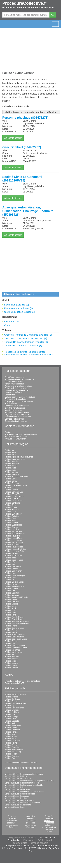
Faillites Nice (10, 734)
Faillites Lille (10, 714)
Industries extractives (14, 410)
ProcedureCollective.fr (25, 3)
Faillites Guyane (12, 527)
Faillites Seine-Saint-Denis (16, 639)
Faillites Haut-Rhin (12, 529)
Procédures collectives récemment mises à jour (28, 354)
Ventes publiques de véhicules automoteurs (23, 803)
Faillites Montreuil (12, 728)
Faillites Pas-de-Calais (14, 617)
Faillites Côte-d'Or (12, 494)
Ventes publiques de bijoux (16, 776)
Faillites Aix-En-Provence (15, 695)
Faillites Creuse (11, 499)
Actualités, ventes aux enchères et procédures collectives (49, 821)
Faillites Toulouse (12, 756)
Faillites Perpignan (13, 741)
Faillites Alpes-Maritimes (15, 459)
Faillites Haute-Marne (14, 538)
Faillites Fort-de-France (14, 708)
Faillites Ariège (11, 466)
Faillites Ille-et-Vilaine (14, 556)
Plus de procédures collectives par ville (21, 763)
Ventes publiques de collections (18, 779)
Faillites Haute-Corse (14, 531)
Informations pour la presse (16, 437)
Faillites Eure (10, 512)
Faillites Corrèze (12, 490)
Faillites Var (10, 654)
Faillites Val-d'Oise (12, 650)
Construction (10, 395)
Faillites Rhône (11, 626)
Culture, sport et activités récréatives (20, 397)
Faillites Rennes (11, 745)
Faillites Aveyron (12, 472)
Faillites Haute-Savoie (14, 542)
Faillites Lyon (10, 719)
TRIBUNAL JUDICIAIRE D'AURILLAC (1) (26, 338)
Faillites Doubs (11, 505)
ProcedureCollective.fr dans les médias (21, 434)
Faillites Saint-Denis (13, 747)
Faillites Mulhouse (12, 730)
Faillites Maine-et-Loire (14, 586)
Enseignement (11, 404)
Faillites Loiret (11, 578)
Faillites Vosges (11, 663)
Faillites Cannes (11, 701)
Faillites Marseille (12, 721)
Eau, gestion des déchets (15, 399)
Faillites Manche (12, 589)
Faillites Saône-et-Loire (14, 628)
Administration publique (15, 384)
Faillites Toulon (11, 754)
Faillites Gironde (12, 523)
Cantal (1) (9, 325)
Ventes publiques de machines (18, 789)
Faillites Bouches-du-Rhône (16, 477)
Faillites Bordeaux (12, 699)
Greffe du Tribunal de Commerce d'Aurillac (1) (28, 335)
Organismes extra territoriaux (17, 415)
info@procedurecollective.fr (22, 838)
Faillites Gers (10, 521)
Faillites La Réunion (13, 567)
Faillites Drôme (11, 507)
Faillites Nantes (11, 732)
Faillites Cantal (11, 481)
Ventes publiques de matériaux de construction (24, 792)
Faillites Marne (11, 591)
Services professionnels (15, 419)
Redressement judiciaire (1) (18, 308)
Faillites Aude (10, 470)
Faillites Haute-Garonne (15, 534)
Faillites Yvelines (12, 668)
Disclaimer (29, 840)
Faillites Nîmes (11, 736)
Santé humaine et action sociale (18, 417)
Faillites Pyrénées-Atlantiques (17, 621)
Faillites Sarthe (11, 630)
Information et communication (17, 412)
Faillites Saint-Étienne (14, 750)
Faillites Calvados (12, 479)
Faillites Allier (10, 455)
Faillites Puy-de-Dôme (14, 619)
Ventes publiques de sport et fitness (20, 800)
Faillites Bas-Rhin (12, 474)
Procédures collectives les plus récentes (25, 352)
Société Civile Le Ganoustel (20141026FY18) (22, 179)
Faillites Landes (11, 569)
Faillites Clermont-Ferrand (16, 703)
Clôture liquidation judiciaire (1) (20, 312)
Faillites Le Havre (12, 712)
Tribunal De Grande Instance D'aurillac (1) (26, 342)
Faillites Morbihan (12, 602)
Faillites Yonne (11, 665)
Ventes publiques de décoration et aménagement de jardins (29, 781)
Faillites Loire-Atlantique (15, 575)
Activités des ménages (14, 377)
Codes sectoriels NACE (15, 683)
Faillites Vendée (11, 659)
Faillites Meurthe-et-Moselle (16, 597)
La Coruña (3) (11, 322)
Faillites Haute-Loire (13, 536)
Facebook (31, 827)
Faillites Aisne (11, 452)
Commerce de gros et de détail (18, 390)
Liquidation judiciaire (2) (16, 305)
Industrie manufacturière (15, 408)
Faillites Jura (10, 564)
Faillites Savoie (11, 632)
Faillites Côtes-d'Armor (14, 496)
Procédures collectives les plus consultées (22, 681)
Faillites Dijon (10, 706)
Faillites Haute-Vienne (14, 545)
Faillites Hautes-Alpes (14, 547)
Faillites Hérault (11, 553)
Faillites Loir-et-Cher (13, 571)
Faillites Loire (10, 573)
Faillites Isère (10, 562)
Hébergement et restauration (17, 406)
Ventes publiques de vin (15, 807)
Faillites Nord (10, 608)
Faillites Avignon (12, 697)
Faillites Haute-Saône (14, 540)
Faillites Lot (10, 580)
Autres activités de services (16, 388)
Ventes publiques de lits (15, 787)
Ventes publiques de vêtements (18, 805)
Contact (8, 432)
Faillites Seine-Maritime (15, 637)
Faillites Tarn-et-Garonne (15, 646)
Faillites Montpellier (13, 725)
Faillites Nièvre (11, 606)
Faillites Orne (10, 613)
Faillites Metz (10, 723)
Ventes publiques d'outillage (16, 798)
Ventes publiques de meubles (17, 796)
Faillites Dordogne (12, 503)
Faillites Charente (12, 483)
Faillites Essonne (12, 510)
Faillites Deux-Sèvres (14, 501)
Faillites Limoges (12, 717)
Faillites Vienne (11, 661)
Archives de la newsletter (15, 439)
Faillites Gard (10, 518)
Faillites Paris (10, 615)
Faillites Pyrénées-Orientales (17, 624)
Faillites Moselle (11, 604)
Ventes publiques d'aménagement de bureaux (24, 774)
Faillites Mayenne (12, 595)
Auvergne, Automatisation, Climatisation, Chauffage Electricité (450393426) (28, 211)
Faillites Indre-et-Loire (14, 560)
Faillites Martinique (13, 593)
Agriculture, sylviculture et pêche (18, 386)
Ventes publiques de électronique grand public (24, 785)
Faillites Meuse (11, 600)
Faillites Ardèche (12, 461)
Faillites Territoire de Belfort (16, 648)
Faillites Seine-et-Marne (15, 635)
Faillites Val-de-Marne (14, 652)
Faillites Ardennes (12, 463)
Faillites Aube (10, 468)
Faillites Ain (10, 450)
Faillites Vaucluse (12, 657)
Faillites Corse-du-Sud (14, 492)
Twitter (12, 827)
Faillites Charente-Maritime (16, 485)
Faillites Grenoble (12, 710)
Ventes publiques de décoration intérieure (22, 783)
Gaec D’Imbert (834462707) (22, 147)
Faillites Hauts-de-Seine (15, 551)
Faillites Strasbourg (13, 752)
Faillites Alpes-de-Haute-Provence (19, 457)
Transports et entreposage (16, 421)
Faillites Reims (11, 743)
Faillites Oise (10, 610)
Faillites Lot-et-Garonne (15, 582)
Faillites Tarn (10, 643)
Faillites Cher (10, 488)
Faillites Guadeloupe (13, 525)
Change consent (39, 843)
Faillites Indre (10, 558)
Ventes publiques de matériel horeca (20, 794)
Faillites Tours (11, 758)
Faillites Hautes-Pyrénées (15, 549)
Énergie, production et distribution (19, 401)
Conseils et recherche (14, 393)
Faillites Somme (11, 641)
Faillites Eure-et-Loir (13, 514)
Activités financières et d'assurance (19, 379)
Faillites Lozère (11, 584)
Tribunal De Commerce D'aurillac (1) (23, 346)
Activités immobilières (14, 382)
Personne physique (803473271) (25, 118)
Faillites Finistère (12, 516)
